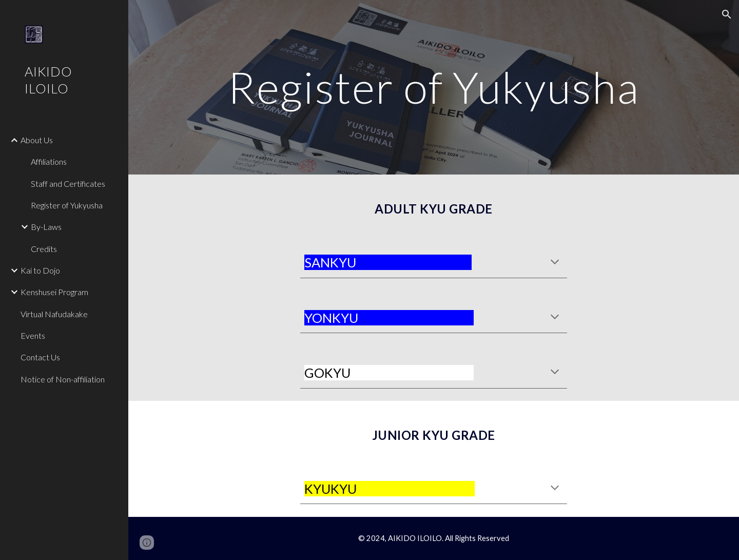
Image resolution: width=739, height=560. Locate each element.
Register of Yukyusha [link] (67, 205)
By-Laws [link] (46, 227)
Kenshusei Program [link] (54, 292)
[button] (727, 14)
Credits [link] (44, 249)
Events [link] (33, 335)
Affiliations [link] (49, 161)
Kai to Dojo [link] (40, 270)
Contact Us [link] (40, 357)
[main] (434, 87)
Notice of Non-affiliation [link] (63, 379)
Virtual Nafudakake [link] (54, 314)
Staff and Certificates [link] (68, 184)
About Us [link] (37, 140)
